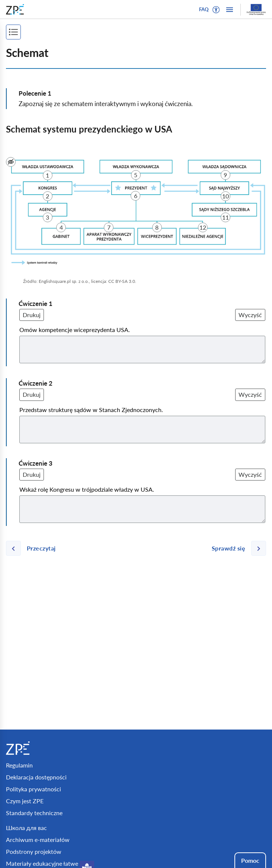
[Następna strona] (236, 548)
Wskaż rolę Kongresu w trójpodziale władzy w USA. (87, 489)
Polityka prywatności (33, 789)
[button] (216, 10)
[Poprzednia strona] (34, 548)
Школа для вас (26, 828)
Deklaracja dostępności (36, 777)
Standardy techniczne (34, 813)
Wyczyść (250, 315)
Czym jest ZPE (25, 801)
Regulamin (19, 765)
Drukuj (32, 315)
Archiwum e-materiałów (38, 840)
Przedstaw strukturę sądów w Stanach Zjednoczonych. (91, 410)
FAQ (204, 9)
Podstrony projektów (34, 851)
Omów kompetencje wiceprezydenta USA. (75, 330)
